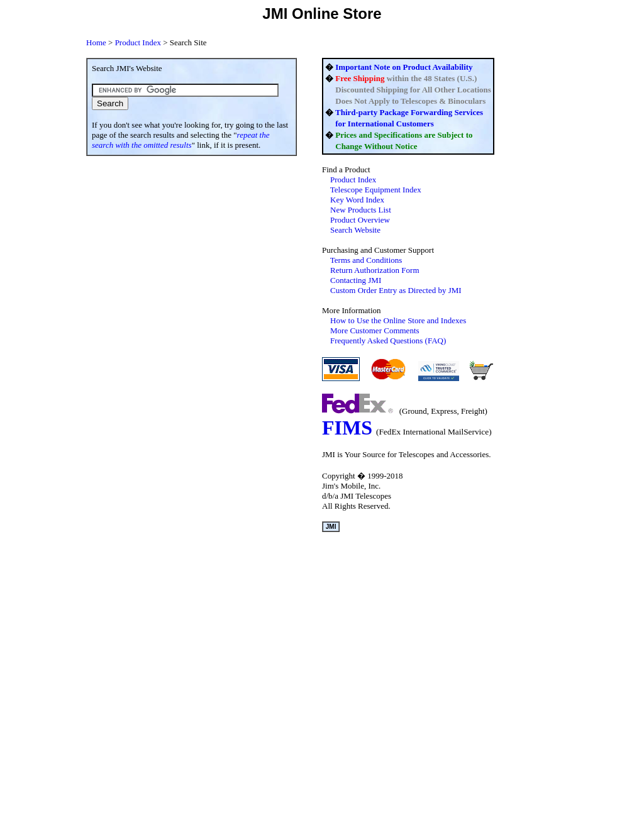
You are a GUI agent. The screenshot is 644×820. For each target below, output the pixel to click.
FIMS (347, 428)
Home (96, 42)
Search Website (355, 230)
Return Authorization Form (375, 270)
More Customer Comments (375, 330)
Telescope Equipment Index (376, 190)
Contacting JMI (356, 280)
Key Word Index (357, 200)
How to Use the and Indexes (398, 320)
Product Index (138, 42)
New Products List (361, 210)
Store (362, 14)
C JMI (396, 290)
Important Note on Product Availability (404, 67)
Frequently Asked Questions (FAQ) (388, 341)
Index (353, 180)
